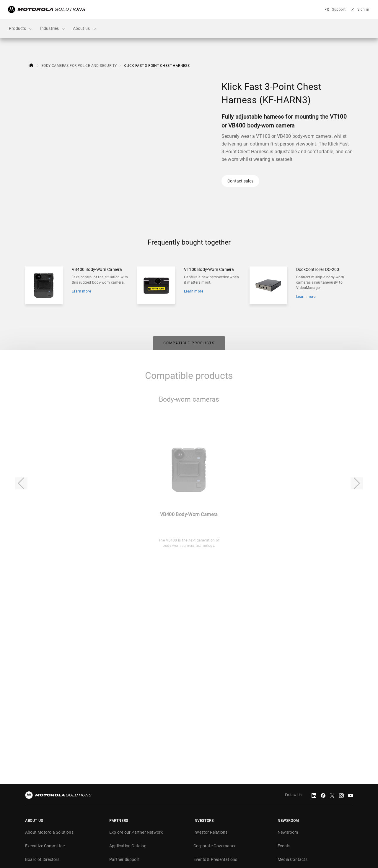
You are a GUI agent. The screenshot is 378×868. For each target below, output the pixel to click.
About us (85, 29)
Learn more (81, 291)
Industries (53, 29)
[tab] (189, 342)
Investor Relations (211, 831)
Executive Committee (45, 845)
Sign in (363, 9)
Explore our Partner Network (136, 831)
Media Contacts (293, 858)
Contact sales (240, 181)
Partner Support (124, 858)
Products (21, 29)
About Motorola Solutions (49, 831)
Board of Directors (42, 858)
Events (284, 845)
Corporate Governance (215, 845)
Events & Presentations (215, 858)
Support (339, 9)
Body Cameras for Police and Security (79, 66)
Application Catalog (128, 845)
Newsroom (288, 831)
